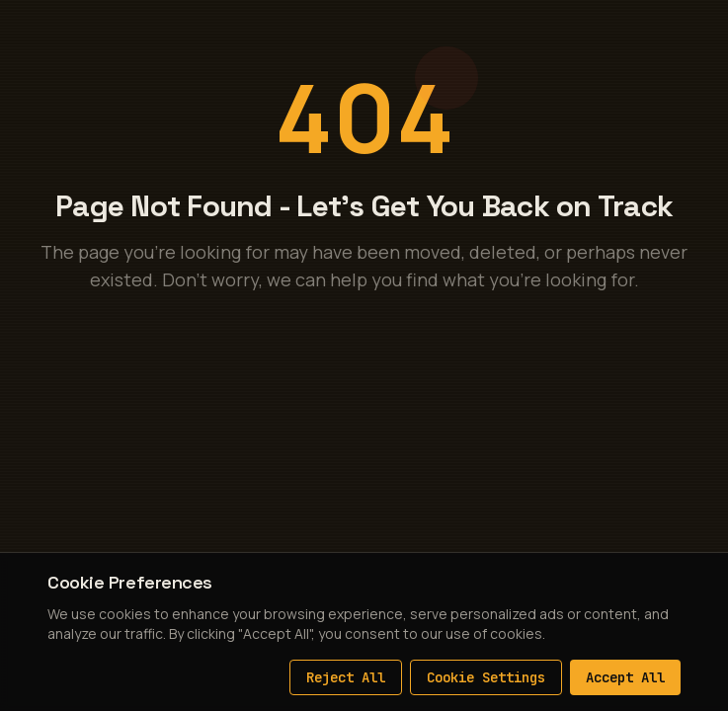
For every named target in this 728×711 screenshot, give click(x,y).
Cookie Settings (486, 677)
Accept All (625, 677)
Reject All (346, 677)
